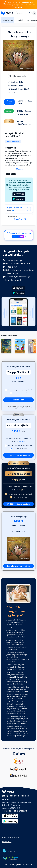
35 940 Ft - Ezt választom (18, 455)
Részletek (19, 7)
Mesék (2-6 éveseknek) (13, 141)
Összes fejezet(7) (20, 219)
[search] (22, 13)
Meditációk (20, 20)
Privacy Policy (7, 842)
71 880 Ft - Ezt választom (18, 504)
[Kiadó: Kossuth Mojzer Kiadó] (20, 89)
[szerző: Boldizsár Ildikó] (17, 82)
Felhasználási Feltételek (11, 837)
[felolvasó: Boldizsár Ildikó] (17, 86)
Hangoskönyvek (8, 20)
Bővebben (20, 169)
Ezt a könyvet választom (19, 566)
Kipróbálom (18, 237)
